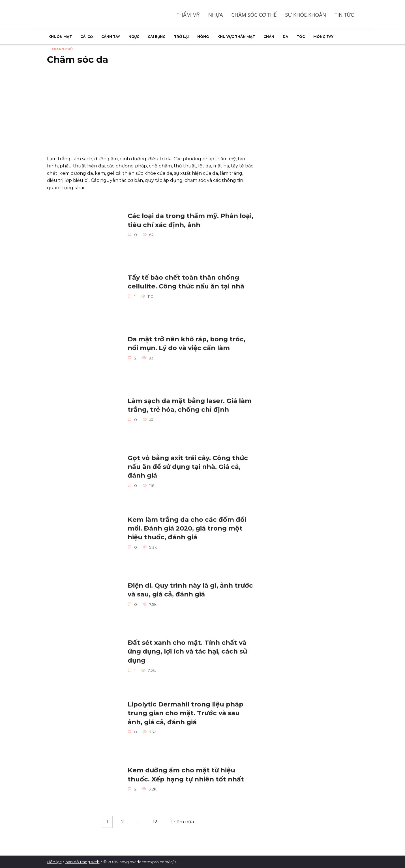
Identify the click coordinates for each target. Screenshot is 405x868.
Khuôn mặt (60, 37)
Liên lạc (54, 862)
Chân (269, 37)
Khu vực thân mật (236, 37)
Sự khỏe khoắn (306, 15)
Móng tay (323, 37)
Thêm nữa (182, 822)
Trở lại (181, 37)
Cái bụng (157, 37)
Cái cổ (87, 37)
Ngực (134, 37)
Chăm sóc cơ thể (254, 15)
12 (155, 822)
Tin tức (344, 15)
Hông (203, 37)
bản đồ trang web (82, 862)
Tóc (301, 37)
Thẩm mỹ (188, 15)
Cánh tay (111, 37)
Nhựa (215, 15)
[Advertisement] (150, 110)
